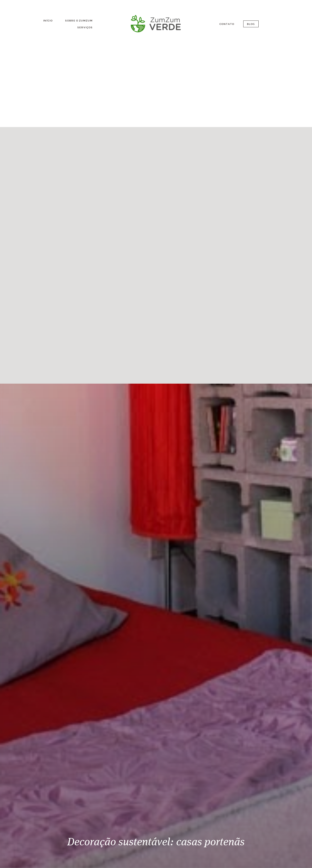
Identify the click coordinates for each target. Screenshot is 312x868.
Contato (227, 24)
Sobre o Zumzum (79, 21)
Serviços (85, 27)
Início (48, 21)
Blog (251, 24)
